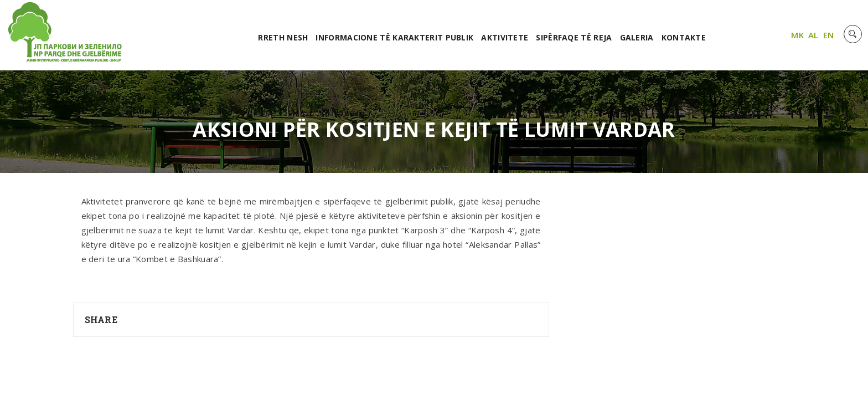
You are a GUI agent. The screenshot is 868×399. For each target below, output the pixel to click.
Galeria (637, 37)
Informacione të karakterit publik (394, 37)
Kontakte (684, 37)
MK (797, 35)
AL (813, 35)
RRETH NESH (283, 37)
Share (101, 319)
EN (829, 35)
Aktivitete (505, 37)
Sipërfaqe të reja (574, 37)
